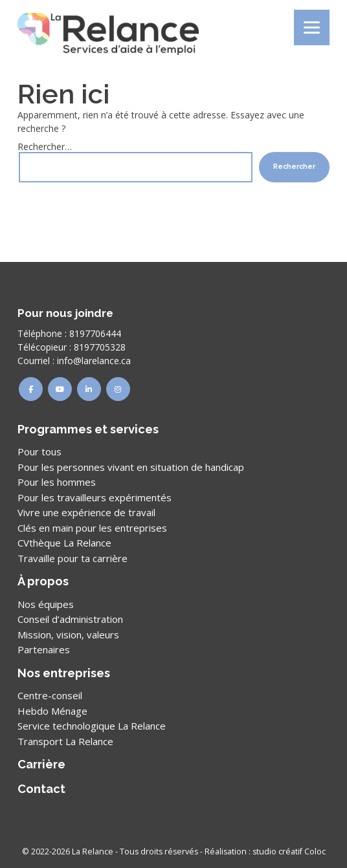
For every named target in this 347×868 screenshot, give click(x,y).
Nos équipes (46, 604)
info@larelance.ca (94, 361)
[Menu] (312, 27)
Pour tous (39, 451)
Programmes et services (88, 429)
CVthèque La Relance (64, 543)
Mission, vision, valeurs (68, 635)
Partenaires (44, 649)
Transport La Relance (65, 741)
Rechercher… (45, 147)
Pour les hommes (57, 482)
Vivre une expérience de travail (86, 512)
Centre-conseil (50, 695)
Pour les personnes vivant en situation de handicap (131, 467)
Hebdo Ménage (52, 711)
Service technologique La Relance (92, 726)
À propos (43, 581)
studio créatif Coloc (289, 852)
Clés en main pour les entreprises (92, 528)
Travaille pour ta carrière (73, 558)
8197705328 (100, 347)
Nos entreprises (64, 673)
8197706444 (95, 333)
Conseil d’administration (70, 619)
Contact (41, 789)
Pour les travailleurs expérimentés (95, 497)
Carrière (41, 764)
